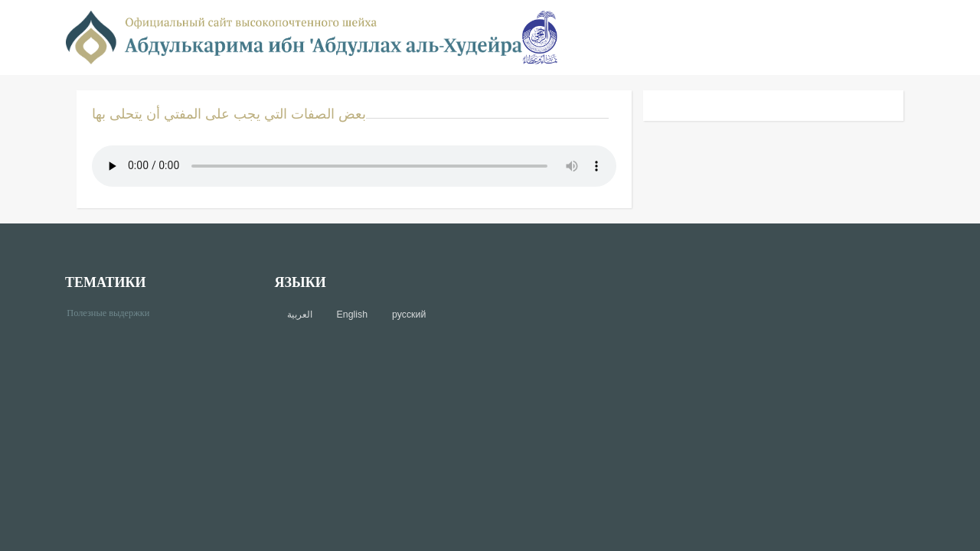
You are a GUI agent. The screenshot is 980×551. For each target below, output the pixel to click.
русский (409, 315)
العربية (300, 315)
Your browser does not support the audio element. (354, 166)
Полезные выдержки (114, 312)
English (352, 315)
